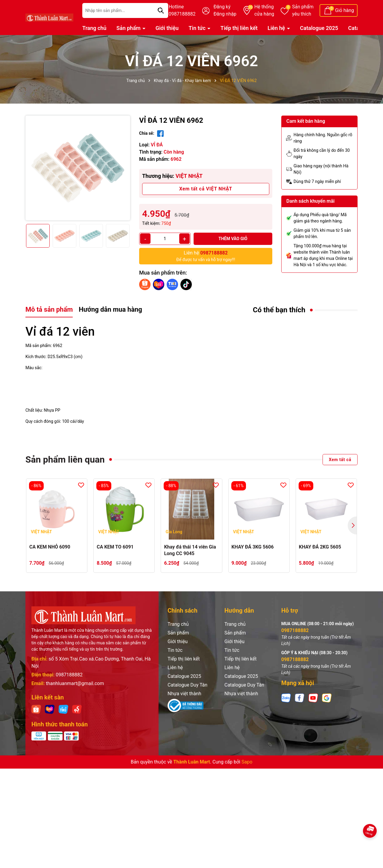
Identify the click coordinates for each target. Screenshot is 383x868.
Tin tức (198, 28)
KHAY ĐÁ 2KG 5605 (320, 547)
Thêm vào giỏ (233, 239)
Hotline (182, 11)
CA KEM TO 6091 (115, 547)
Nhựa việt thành (184, 694)
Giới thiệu (167, 28)
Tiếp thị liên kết (239, 28)
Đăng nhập (225, 14)
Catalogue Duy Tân (187, 685)
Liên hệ (277, 28)
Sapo (247, 762)
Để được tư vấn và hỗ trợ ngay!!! (206, 256)
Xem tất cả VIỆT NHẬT (206, 189)
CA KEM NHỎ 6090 (50, 547)
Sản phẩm (303, 11)
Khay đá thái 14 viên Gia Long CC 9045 (190, 550)
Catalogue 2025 (319, 28)
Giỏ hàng (345, 10)
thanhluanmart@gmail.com (75, 683)
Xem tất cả (340, 459)
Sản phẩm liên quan (65, 459)
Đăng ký (222, 7)
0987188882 (69, 675)
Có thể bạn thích (279, 310)
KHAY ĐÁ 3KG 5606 (253, 547)
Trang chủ (94, 28)
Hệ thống (264, 11)
